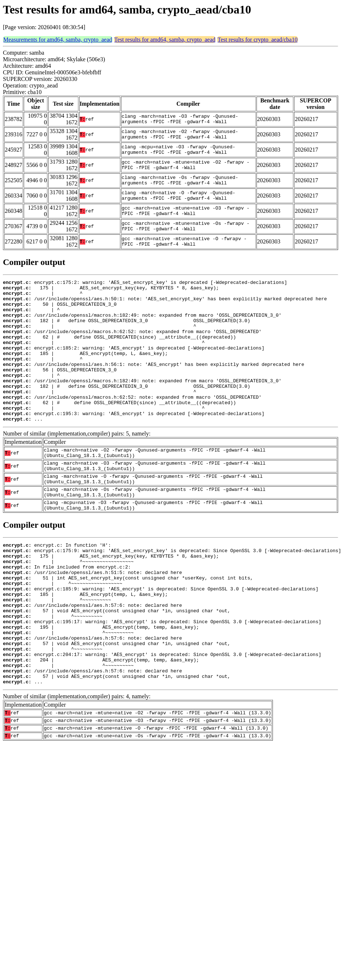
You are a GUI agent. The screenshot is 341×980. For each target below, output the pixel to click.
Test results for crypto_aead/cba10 (258, 40)
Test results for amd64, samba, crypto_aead (165, 40)
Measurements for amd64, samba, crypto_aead (58, 40)
